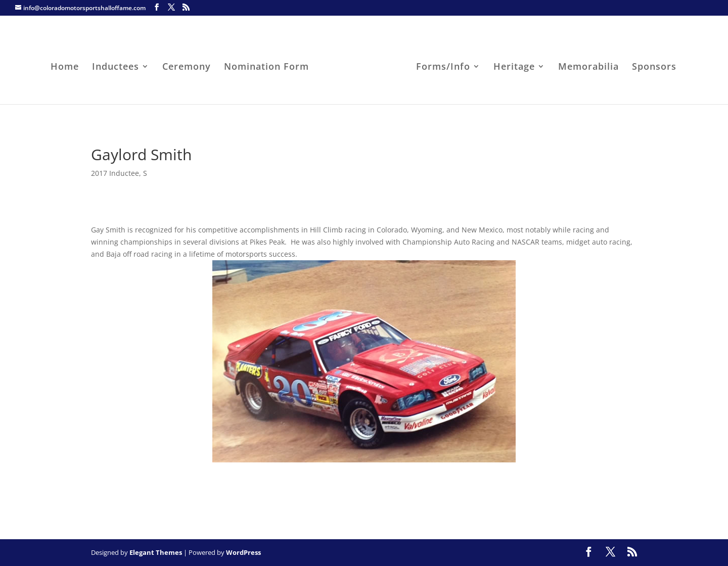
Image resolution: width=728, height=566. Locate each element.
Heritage (514, 67)
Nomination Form (266, 67)
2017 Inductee (115, 173)
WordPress (243, 552)
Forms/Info (443, 67)
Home (65, 67)
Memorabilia (588, 67)
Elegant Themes (156, 552)
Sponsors (654, 67)
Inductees (116, 67)
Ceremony (187, 67)
